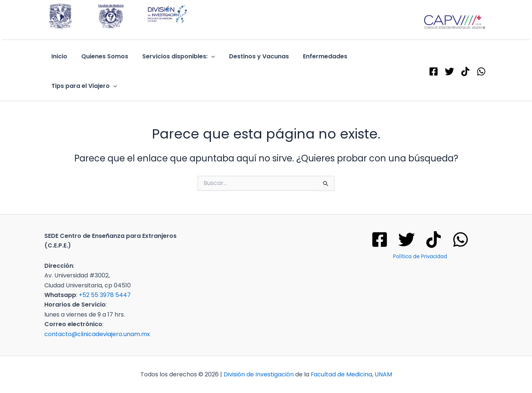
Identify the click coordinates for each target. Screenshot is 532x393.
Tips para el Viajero (83, 86)
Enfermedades (315, 56)
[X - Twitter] (449, 71)
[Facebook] (434, 71)
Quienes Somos (101, 56)
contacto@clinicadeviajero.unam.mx (97, 334)
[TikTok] (465, 71)
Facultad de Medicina (341, 374)
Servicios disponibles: (173, 57)
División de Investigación (258, 374)
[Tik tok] (434, 240)
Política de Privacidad (420, 257)
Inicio (58, 56)
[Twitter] (407, 240)
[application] (206, 57)
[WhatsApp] (481, 71)
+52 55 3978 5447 (105, 295)
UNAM (383, 374)
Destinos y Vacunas (251, 56)
